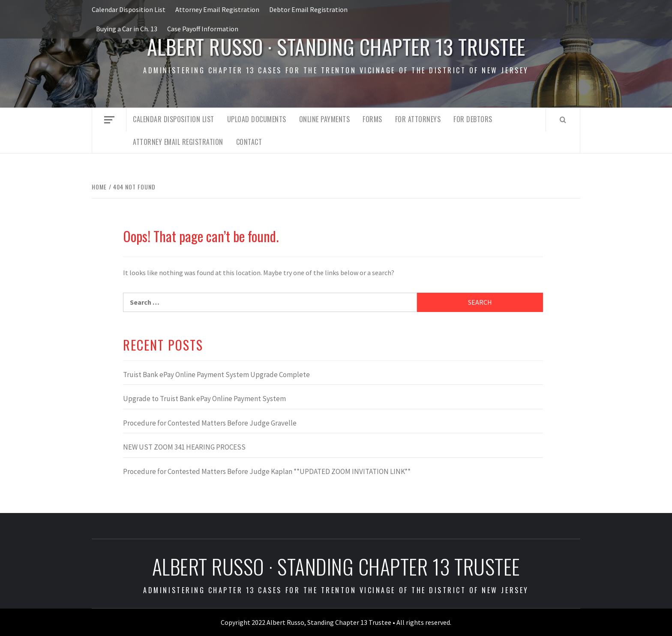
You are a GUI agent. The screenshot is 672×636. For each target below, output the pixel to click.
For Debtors (473, 119)
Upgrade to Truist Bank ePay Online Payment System (204, 399)
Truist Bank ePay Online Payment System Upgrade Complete (216, 375)
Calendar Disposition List (129, 9)
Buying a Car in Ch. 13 (127, 29)
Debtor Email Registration (308, 9)
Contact (249, 142)
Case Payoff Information (203, 29)
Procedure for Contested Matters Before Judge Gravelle (210, 423)
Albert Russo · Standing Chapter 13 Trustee (336, 46)
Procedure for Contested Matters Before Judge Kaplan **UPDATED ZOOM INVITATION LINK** (267, 471)
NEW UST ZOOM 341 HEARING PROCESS (184, 447)
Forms (372, 119)
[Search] (563, 120)
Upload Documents (257, 119)
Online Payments (325, 119)
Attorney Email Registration (217, 9)
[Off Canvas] (109, 120)
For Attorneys (418, 119)
